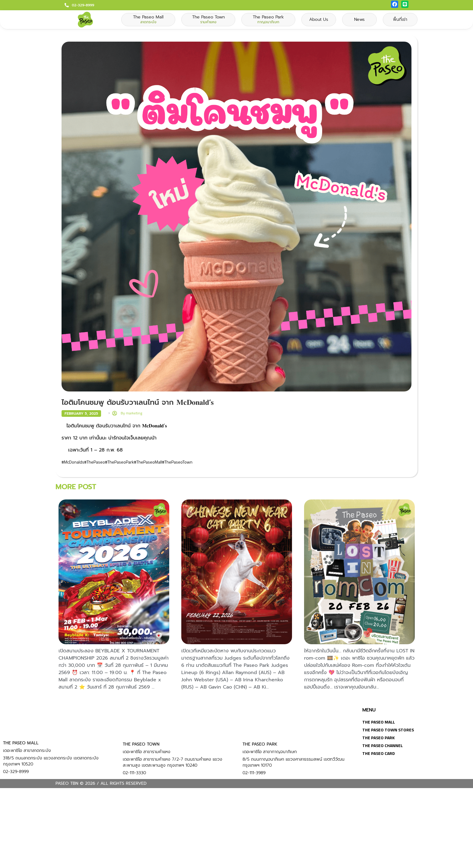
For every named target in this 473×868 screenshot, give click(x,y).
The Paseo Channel (383, 745)
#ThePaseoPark (119, 462)
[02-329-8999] (67, 5)
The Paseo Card (379, 753)
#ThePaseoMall (148, 462)
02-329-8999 (83, 5)
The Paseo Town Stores (388, 730)
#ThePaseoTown (177, 462)
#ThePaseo (95, 462)
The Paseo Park (378, 738)
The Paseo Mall (379, 722)
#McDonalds (73, 462)
